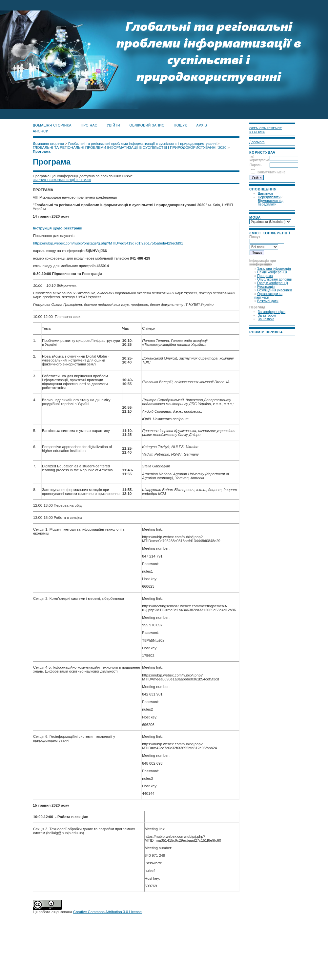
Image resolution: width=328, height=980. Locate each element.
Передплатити (269, 197)
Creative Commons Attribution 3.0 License (107, 912)
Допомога (257, 142)
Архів (202, 125)
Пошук (180, 125)
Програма (265, 276)
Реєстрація (266, 287)
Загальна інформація (274, 269)
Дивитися (265, 194)
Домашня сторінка (52, 125)
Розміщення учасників (275, 290)
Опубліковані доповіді (274, 279)
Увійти (113, 125)
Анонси (41, 131)
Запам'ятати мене (271, 172)
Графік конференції (273, 283)
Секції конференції (272, 272)
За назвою (266, 319)
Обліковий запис (147, 125)
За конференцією (272, 312)
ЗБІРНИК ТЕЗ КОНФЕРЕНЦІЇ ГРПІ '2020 (62, 180)
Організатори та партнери (269, 296)
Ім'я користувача (259, 158)
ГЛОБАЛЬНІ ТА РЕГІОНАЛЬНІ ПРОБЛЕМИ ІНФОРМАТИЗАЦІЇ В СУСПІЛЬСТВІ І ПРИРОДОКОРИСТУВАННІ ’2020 (130, 147)
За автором (267, 315)
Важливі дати (268, 301)
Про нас (89, 125)
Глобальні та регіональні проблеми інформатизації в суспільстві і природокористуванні (142, 144)
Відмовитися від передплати (271, 203)
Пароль (256, 165)
